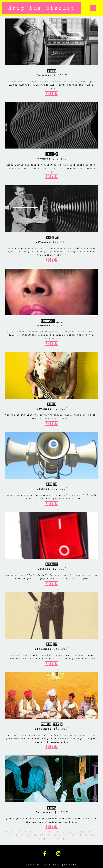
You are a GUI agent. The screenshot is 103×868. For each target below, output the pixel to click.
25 (54, 835)
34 (52, 839)
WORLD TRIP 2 (52, 724)
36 (64, 839)
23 (42, 835)
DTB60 (52, 71)
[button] (93, 8)
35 (58, 839)
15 (82, 832)
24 (48, 835)
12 (63, 832)
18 (10, 835)
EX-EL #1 (52, 238)
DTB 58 (52, 484)
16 (89, 832)
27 (67, 835)
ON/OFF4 (52, 564)
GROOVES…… (52, 321)
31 (93, 835)
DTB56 (52, 808)
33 (45, 839)
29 (80, 835)
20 (22, 835)
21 (29, 835)
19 (16, 835)
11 (57, 832)
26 (61, 835)
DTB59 (52, 404)
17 (95, 832)
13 (69, 832)
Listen (52, 93)
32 (39, 839)
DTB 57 (52, 644)
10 (50, 832)
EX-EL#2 (52, 154)
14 (76, 832)
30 (86, 835)
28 (73, 835)
